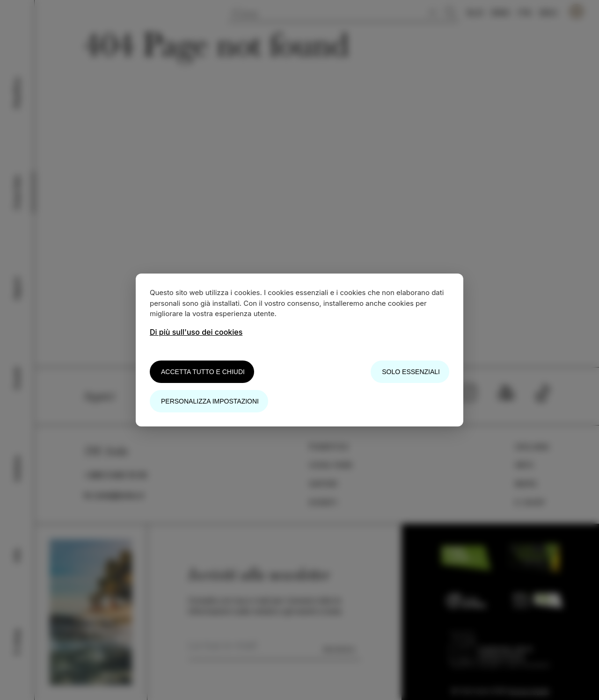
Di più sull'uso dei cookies (196, 332)
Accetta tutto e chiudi (203, 372)
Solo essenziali (411, 372)
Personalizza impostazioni (210, 401)
